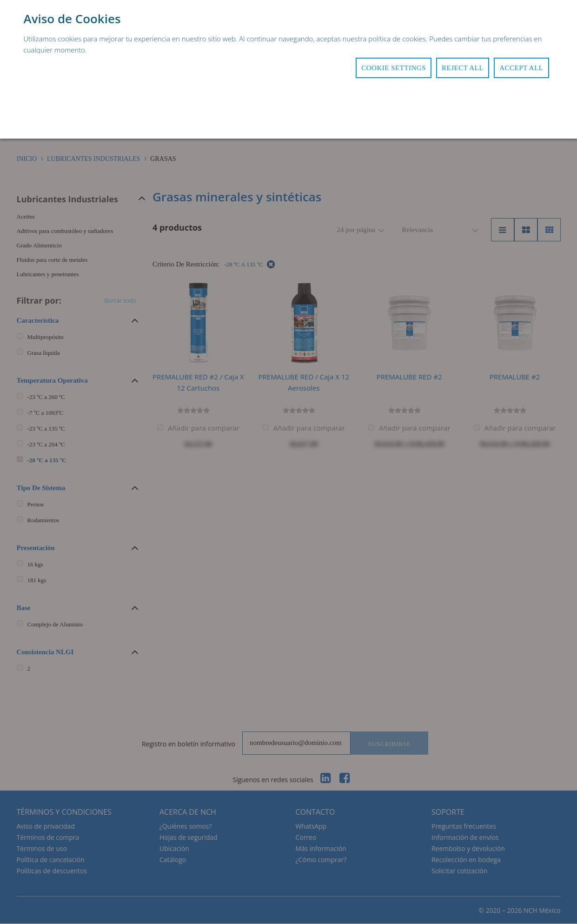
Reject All (463, 68)
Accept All (521, 68)
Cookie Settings (394, 68)
